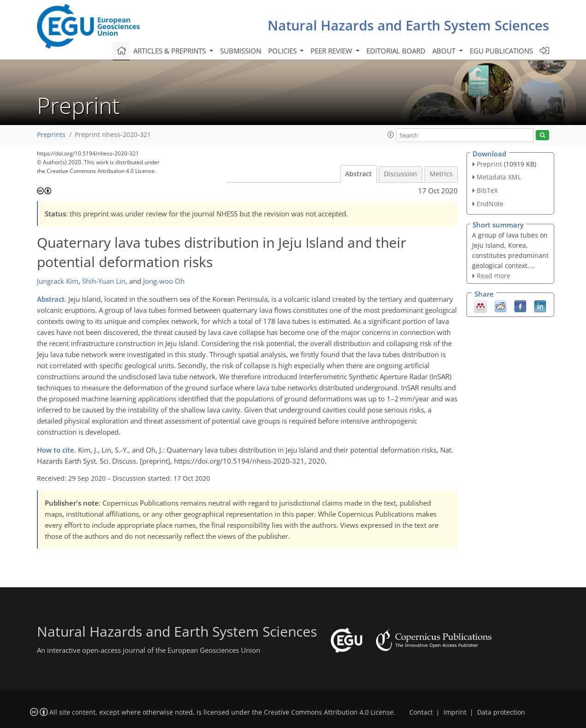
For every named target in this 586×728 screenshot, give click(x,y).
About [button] (445, 51)
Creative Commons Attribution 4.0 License (329, 712)
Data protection (501, 712)
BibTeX (487, 190)
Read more (493, 276)
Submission (241, 51)
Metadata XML (499, 177)
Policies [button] (283, 51)
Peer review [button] (332, 51)
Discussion (401, 174)
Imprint (455, 712)
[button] (391, 135)
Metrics (441, 174)
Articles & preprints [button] (170, 51)
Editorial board (396, 51)
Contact (421, 712)
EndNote (490, 204)
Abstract (359, 174)
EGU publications (501, 51)
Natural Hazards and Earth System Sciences (408, 25)
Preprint (489, 164)
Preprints (51, 135)
